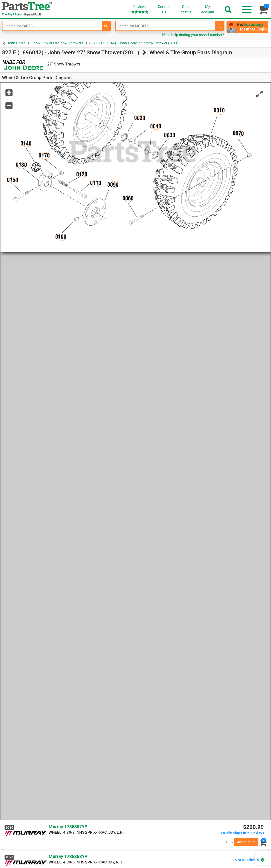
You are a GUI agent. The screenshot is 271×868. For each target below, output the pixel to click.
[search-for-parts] (106, 26)
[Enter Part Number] (52, 26)
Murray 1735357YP (68, 827)
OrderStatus (186, 9)
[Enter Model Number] (165, 26)
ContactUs (164, 9)
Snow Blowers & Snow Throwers (57, 43)
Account (208, 9)
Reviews (140, 9)
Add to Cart (246, 842)
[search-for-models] (219, 26)
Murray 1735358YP (68, 856)
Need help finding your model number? (193, 35)
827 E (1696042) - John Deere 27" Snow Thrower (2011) (134, 43)
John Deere (16, 43)
